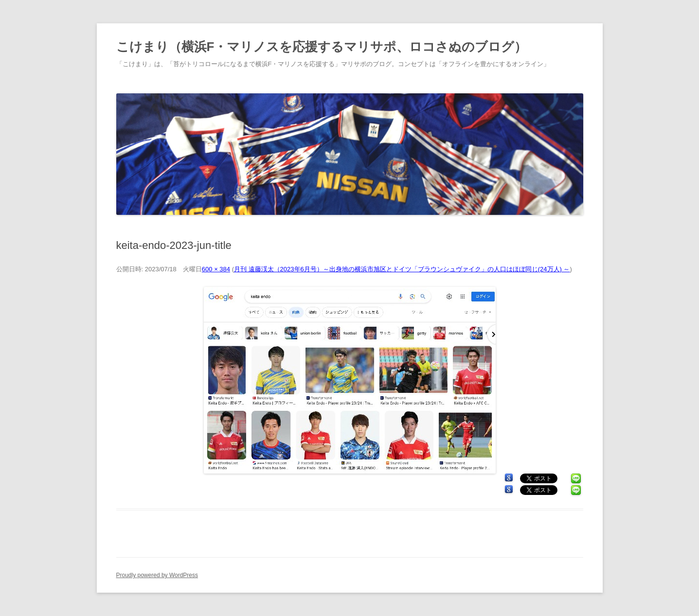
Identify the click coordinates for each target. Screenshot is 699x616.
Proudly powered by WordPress (157, 575)
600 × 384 (216, 269)
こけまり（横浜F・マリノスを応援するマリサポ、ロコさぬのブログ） (322, 47)
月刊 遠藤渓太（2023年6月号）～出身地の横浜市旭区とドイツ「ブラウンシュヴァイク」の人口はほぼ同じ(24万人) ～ (402, 269)
